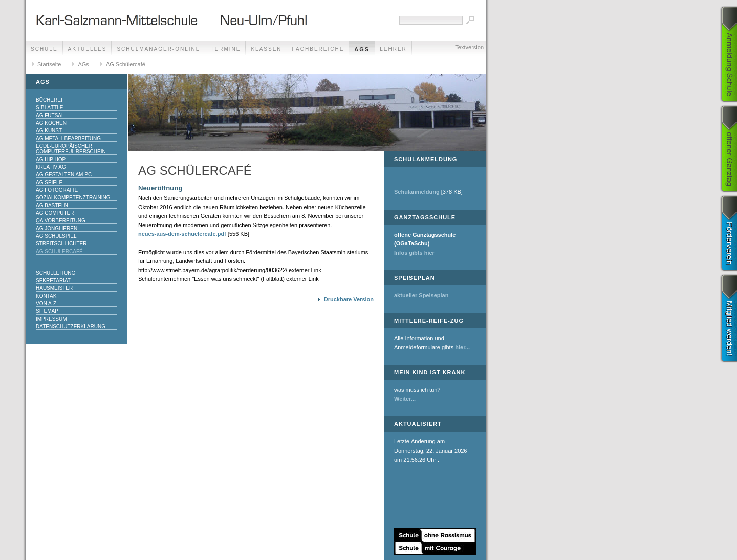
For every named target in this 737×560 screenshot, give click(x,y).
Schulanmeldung (417, 192)
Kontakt (48, 296)
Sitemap (47, 311)
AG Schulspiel (56, 236)
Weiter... (405, 399)
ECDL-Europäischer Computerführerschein (71, 149)
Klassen (266, 49)
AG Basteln (52, 205)
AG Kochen (51, 123)
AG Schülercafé (126, 64)
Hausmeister (54, 288)
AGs (362, 49)
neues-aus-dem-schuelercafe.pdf (182, 234)
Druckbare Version (349, 299)
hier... (462, 347)
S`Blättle (49, 108)
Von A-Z (46, 304)
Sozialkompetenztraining (73, 198)
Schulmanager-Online (158, 49)
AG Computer (55, 213)
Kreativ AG (51, 167)
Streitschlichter (61, 244)
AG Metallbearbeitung (68, 138)
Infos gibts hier (414, 253)
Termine (225, 49)
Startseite (49, 64)
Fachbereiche (318, 49)
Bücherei (49, 100)
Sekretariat (53, 281)
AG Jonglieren (57, 228)
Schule (44, 49)
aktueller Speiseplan (421, 295)
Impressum (51, 319)
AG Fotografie (57, 190)
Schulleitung (56, 273)
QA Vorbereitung (61, 221)
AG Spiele (49, 182)
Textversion (469, 47)
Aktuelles (88, 49)
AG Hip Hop (51, 159)
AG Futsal (50, 115)
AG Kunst (49, 131)
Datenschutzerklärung (71, 327)
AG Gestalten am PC (64, 175)
